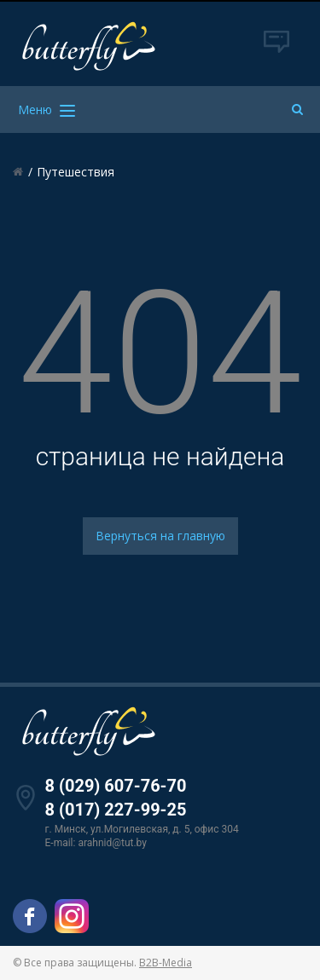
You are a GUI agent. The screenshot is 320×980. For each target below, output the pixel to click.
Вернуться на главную (160, 536)
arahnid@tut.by (112, 843)
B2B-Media (166, 963)
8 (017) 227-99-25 (116, 810)
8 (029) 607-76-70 (116, 786)
